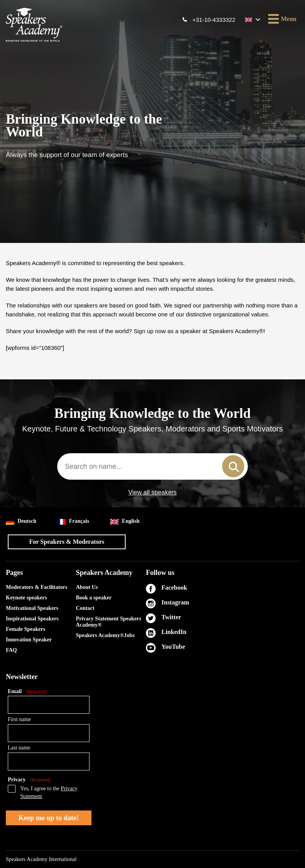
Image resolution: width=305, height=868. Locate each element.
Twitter (171, 617)
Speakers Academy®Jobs (105, 635)
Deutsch (21, 521)
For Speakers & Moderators (67, 542)
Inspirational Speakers (32, 619)
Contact (85, 608)
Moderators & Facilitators (37, 587)
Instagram (175, 602)
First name (19, 719)
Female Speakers (25, 629)
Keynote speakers (26, 598)
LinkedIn (174, 632)
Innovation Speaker (29, 640)
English (125, 521)
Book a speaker (94, 598)
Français (73, 521)
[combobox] (152, 466)
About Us (87, 587)
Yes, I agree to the (49, 792)
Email (27, 692)
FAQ (11, 650)
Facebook (174, 588)
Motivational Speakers (32, 608)
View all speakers (152, 493)
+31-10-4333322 (214, 20)
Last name (19, 748)
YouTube (173, 647)
